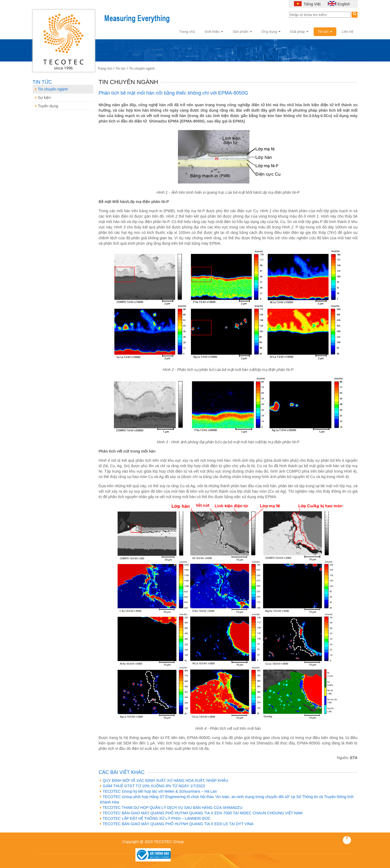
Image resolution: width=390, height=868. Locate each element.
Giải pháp (299, 32)
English (344, 4)
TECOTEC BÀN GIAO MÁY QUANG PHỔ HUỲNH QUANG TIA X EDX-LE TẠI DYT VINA (177, 824)
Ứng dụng (271, 32)
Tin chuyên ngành (142, 69)
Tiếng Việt (311, 4)
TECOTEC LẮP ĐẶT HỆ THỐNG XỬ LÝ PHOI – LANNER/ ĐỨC (155, 818)
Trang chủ (187, 32)
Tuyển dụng (47, 106)
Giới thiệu (214, 32)
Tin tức (325, 32)
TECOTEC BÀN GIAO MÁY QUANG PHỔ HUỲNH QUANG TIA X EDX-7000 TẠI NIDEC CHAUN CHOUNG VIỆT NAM (201, 813)
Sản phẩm (242, 32)
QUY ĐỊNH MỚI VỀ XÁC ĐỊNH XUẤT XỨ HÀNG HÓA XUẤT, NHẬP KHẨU (164, 780)
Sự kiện (43, 98)
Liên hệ (347, 32)
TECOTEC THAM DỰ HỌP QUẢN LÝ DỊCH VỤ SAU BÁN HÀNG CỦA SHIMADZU (171, 808)
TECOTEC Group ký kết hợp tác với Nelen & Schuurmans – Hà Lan (158, 791)
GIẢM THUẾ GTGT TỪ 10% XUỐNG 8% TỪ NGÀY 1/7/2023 (152, 786)
